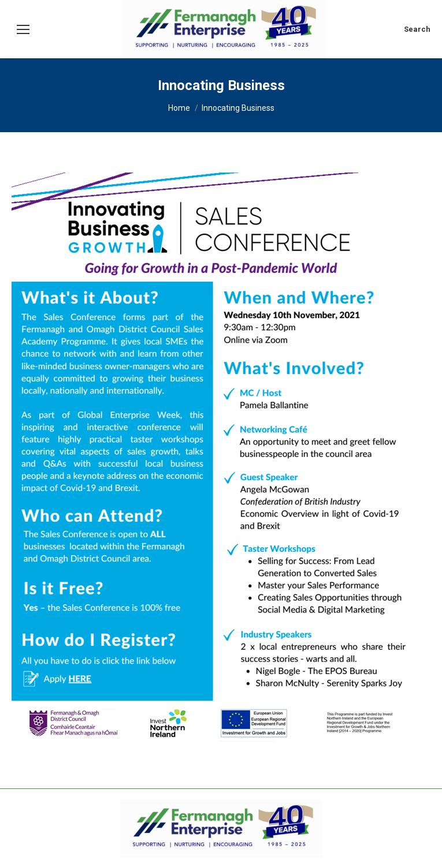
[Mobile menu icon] (23, 29)
